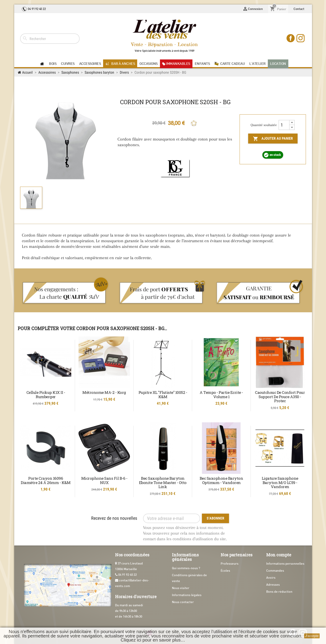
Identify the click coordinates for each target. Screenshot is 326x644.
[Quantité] (284, 125)
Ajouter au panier (273, 139)
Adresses (273, 585)
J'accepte (312, 636)
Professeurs (230, 564)
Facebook (291, 39)
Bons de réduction (279, 592)
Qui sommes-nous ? (186, 568)
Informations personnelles (285, 564)
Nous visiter (181, 588)
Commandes (275, 571)
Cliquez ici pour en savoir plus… (153, 640)
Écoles (225, 571)
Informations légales (187, 595)
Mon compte (279, 555)
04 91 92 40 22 (34, 9)
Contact (299, 9)
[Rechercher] (50, 39)
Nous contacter (183, 602)
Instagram (301, 39)
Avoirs (271, 578)
